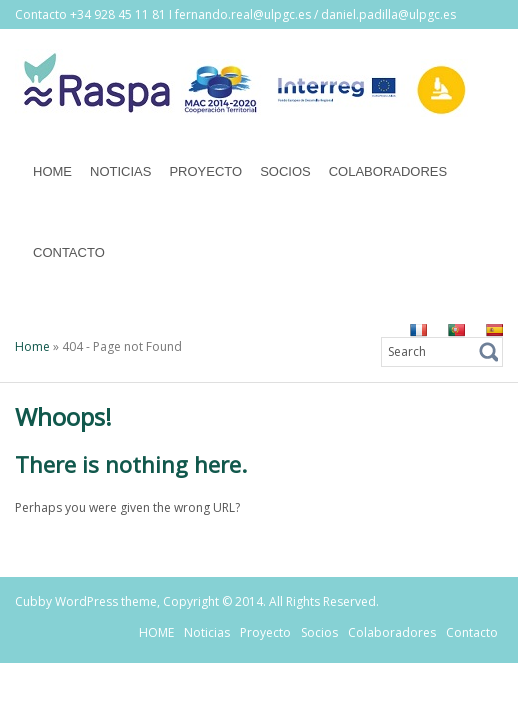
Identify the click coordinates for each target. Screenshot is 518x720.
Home (32, 346)
